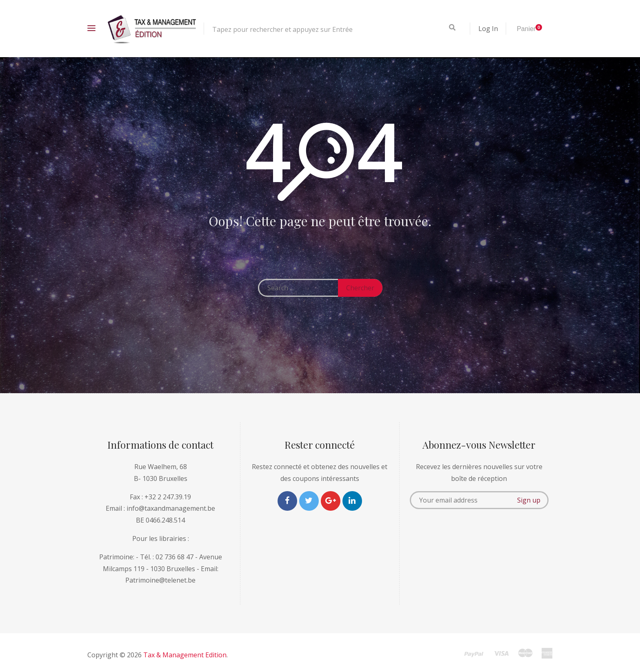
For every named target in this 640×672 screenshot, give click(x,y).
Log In (488, 29)
